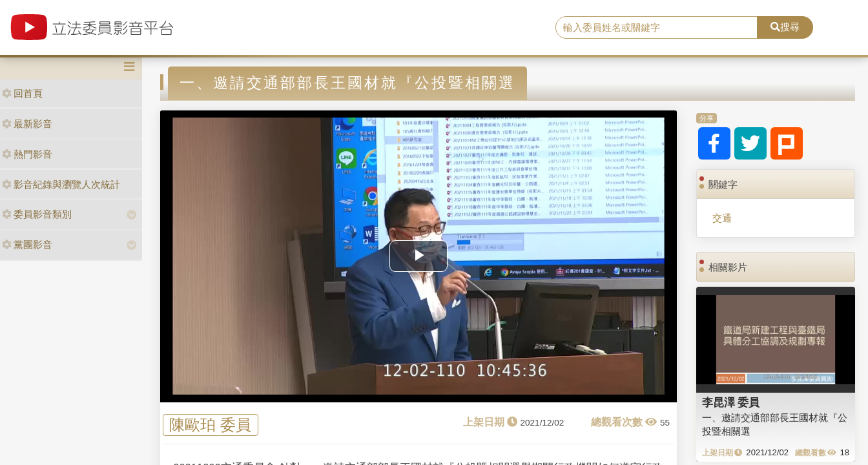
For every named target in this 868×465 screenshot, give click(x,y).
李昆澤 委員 (731, 402)
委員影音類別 (37, 214)
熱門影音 (27, 154)
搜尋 (785, 27)
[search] (656, 28)
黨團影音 (27, 244)
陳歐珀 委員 (210, 425)
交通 (722, 218)
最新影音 (27, 124)
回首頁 (22, 93)
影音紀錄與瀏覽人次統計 (61, 184)
